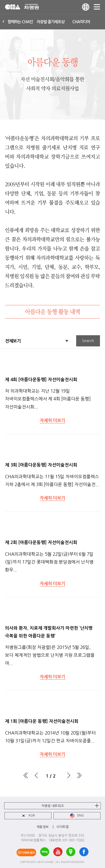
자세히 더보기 (53, 420)
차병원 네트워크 (53, 806)
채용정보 (43, 827)
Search (88, 341)
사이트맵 (62, 827)
